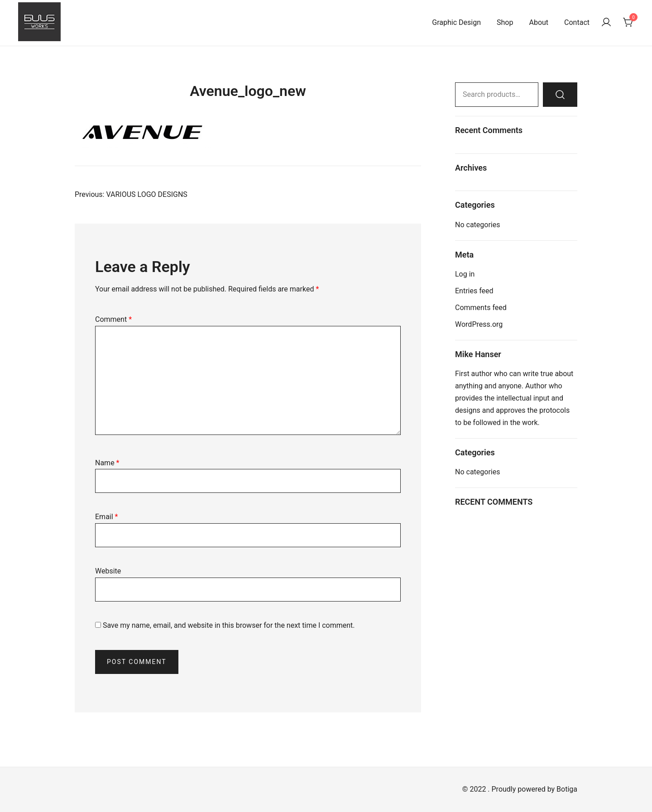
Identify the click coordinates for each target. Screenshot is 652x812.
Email (106, 517)
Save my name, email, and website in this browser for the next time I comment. (229, 625)
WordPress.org (479, 324)
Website (108, 571)
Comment (113, 319)
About (539, 22)
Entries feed (474, 291)
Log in (465, 274)
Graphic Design (456, 22)
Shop (505, 22)
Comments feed (481, 308)
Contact (577, 22)
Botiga (567, 789)
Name (107, 463)
